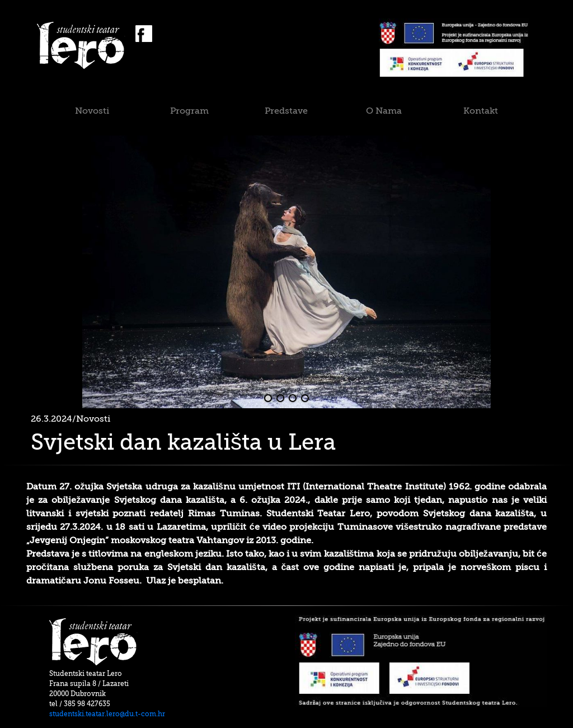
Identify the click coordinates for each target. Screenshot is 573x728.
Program (189, 111)
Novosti (92, 111)
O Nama (384, 111)
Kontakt (481, 111)
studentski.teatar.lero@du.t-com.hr (107, 714)
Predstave (286, 111)
